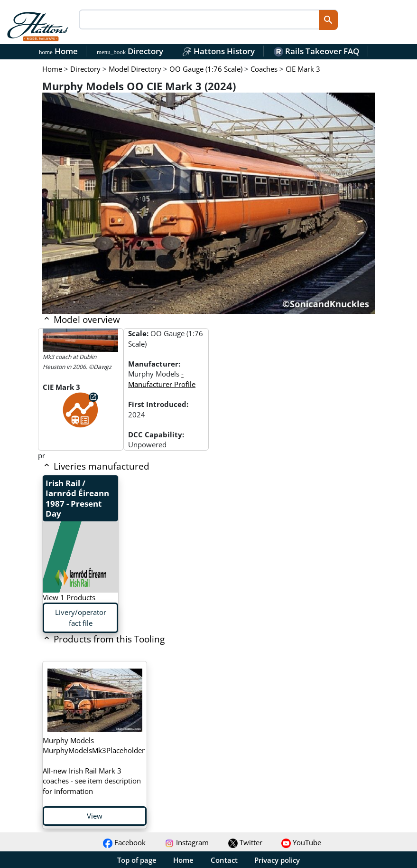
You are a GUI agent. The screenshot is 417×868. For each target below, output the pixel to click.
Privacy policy (277, 860)
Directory (130, 51)
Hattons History (218, 51)
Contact (224, 860)
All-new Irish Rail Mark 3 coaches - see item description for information (94, 765)
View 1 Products (69, 597)
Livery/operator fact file (81, 618)
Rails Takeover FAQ (316, 51)
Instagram (187, 842)
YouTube (301, 842)
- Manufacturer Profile (162, 379)
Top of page (137, 860)
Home (58, 51)
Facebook (124, 842)
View (95, 816)
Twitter (245, 842)
